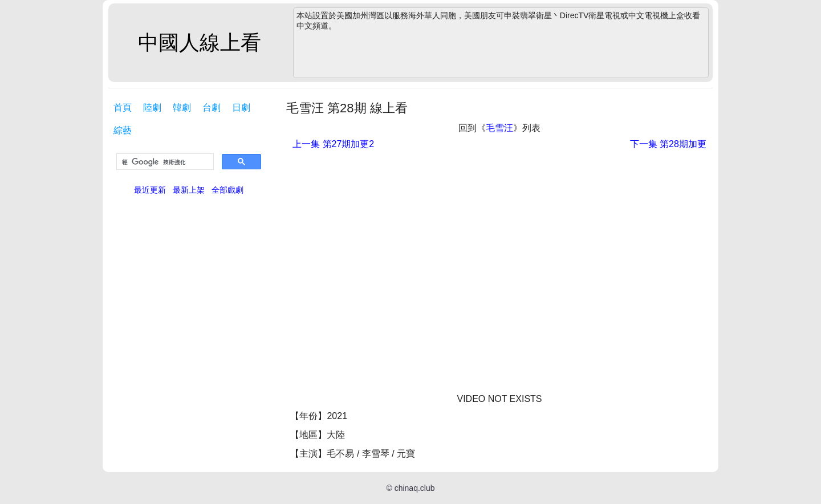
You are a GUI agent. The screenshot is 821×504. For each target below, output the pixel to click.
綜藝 (123, 130)
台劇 (212, 107)
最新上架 (189, 190)
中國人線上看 (200, 42)
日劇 (241, 107)
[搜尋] (164, 162)
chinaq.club (415, 488)
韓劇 (182, 107)
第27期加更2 (333, 144)
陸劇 (152, 107)
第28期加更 (668, 144)
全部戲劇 (227, 190)
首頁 (123, 107)
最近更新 (150, 190)
